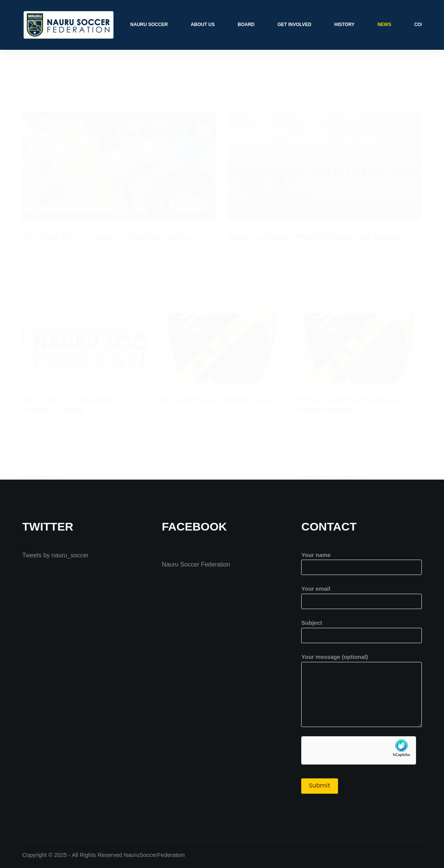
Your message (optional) (362, 690)
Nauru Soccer (149, 25)
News (384, 25)
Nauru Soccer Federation (196, 564)
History (344, 25)
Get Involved (294, 25)
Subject (362, 629)
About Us (203, 25)
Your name (362, 561)
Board (246, 25)
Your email (362, 595)
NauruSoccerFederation (154, 855)
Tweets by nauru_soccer (55, 555)
